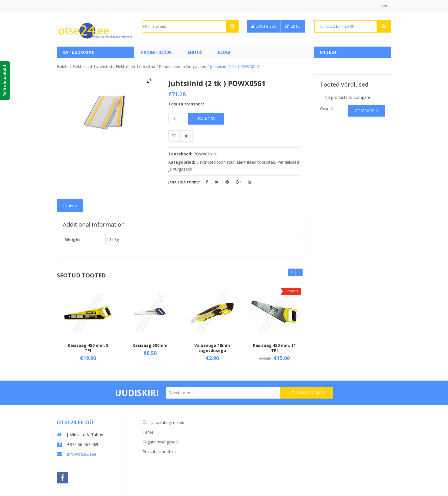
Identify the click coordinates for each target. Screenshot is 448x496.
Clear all (327, 108)
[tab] (70, 205)
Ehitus (195, 52)
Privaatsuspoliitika (159, 450)
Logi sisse (264, 26)
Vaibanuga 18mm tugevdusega (212, 347)
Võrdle (187, 135)
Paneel (385, 6)
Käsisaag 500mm (150, 344)
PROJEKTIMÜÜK (156, 52)
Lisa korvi (206, 118)
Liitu (293, 26)
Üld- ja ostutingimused (163, 420)
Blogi (224, 52)
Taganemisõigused (160, 440)
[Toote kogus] (177, 117)
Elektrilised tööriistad (92, 66)
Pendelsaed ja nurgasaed (183, 66)
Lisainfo (70, 205)
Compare (365, 110)
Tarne (148, 430)
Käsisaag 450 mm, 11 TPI (274, 347)
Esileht (63, 66)
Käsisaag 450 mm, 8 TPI (88, 347)
